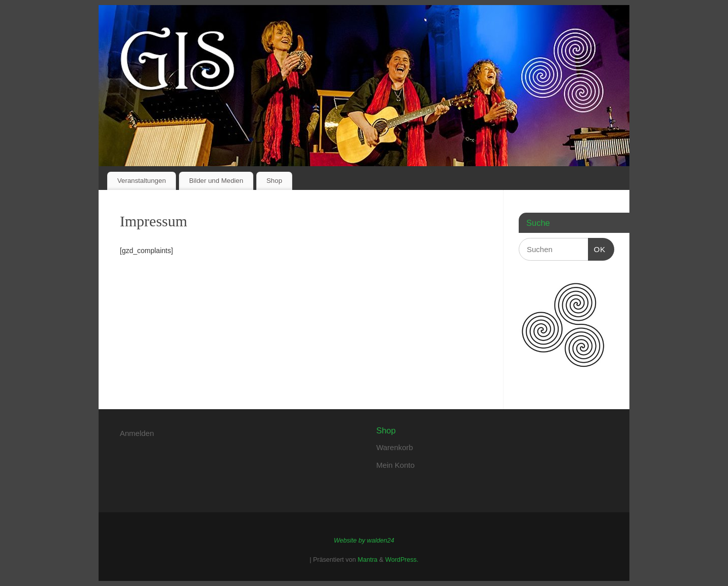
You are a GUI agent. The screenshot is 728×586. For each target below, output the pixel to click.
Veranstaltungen (142, 181)
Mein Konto (395, 465)
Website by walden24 (364, 541)
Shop (274, 181)
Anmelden (137, 433)
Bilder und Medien (216, 181)
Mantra (367, 560)
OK (597, 248)
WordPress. (402, 560)
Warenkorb (395, 447)
